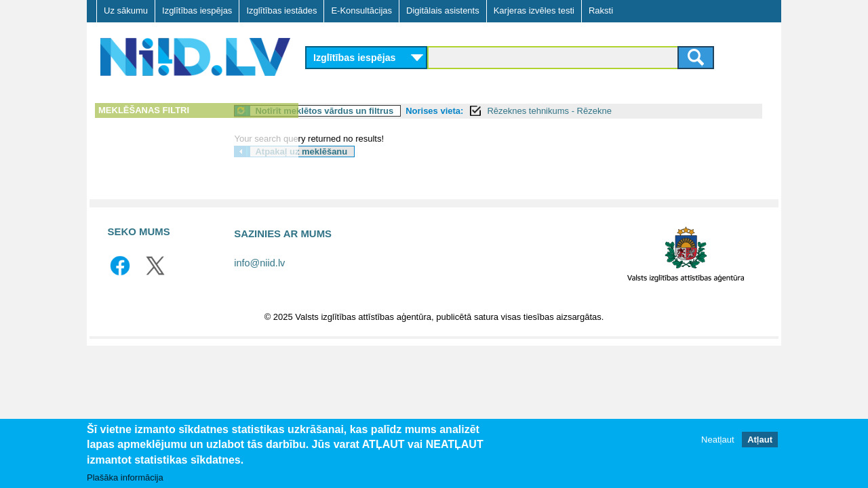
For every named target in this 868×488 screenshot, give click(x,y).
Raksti (601, 11)
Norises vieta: (510, 111)
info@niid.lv (259, 263)
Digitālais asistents (443, 11)
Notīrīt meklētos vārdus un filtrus (399, 111)
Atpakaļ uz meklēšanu (376, 151)
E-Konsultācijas (361, 11)
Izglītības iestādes (281, 11)
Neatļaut (717, 440)
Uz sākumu (126, 11)
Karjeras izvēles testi (534, 11)
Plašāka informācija (125, 477)
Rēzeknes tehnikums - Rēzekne (625, 111)
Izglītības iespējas (197, 11)
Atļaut (760, 440)
